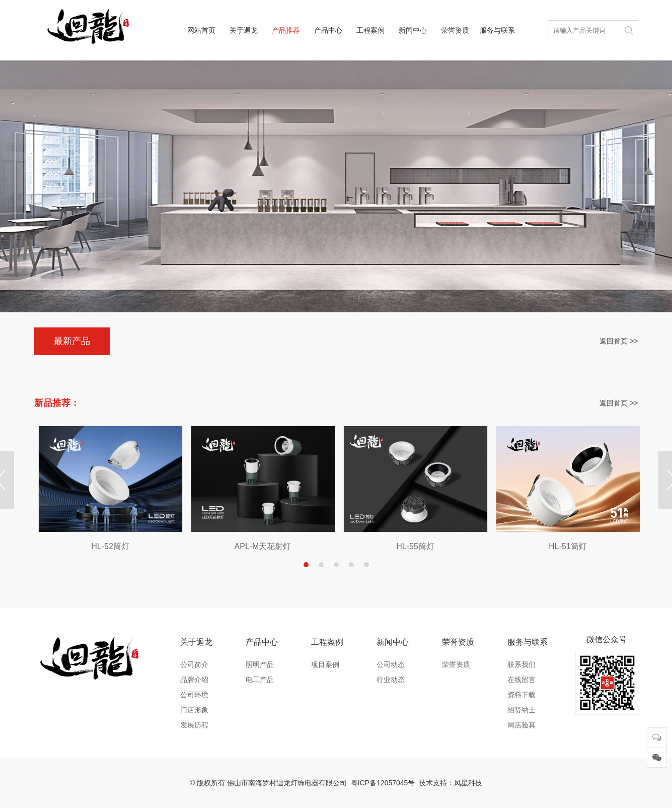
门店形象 (194, 710)
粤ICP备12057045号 (383, 783)
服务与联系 (497, 30)
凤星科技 (468, 783)
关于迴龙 (244, 30)
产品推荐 (286, 30)
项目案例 (325, 664)
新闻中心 (413, 30)
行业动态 (391, 680)
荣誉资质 (455, 30)
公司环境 (194, 695)
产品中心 (328, 30)
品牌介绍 (194, 680)
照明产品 (260, 664)
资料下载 (521, 695)
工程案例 (370, 30)
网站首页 (201, 30)
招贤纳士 (521, 710)
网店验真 (521, 725)
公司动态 (391, 664)
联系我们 (521, 664)
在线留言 (521, 680)
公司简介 (194, 664)
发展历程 (194, 725)
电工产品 (260, 680)
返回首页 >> (619, 341)
